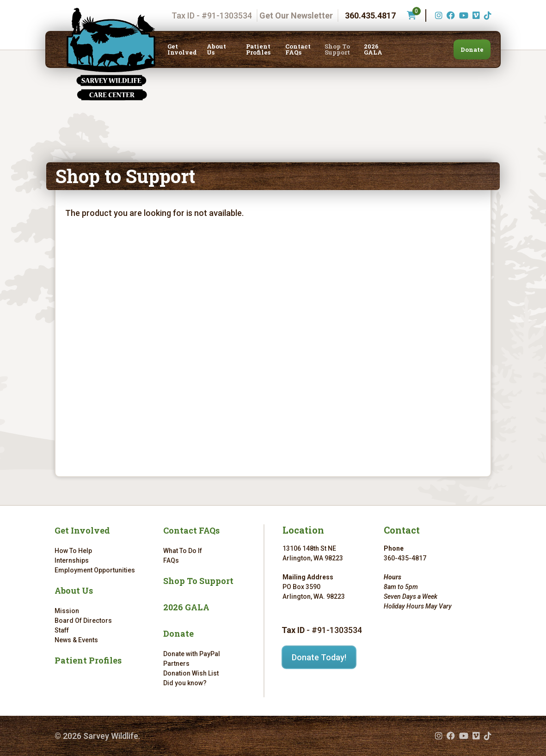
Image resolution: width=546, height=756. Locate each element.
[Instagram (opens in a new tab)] (438, 15)
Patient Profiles (258, 49)
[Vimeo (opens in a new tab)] (475, 15)
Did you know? (185, 683)
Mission (67, 611)
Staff (62, 630)
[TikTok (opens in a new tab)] (487, 15)
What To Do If (183, 551)
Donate (472, 49)
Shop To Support (337, 49)
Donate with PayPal (192, 654)
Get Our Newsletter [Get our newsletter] (296, 15)
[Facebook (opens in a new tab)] (450, 15)
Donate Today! (319, 657)
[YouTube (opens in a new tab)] (463, 15)
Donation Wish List (191, 673)
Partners (176, 664)
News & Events (76, 640)
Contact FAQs (298, 49)
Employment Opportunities (95, 570)
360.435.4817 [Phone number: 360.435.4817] (370, 15)
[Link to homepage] (111, 54)
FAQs (171, 560)
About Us (216, 49)
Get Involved (182, 49)
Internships (72, 560)
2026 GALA (373, 49)
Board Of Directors (83, 621)
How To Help (73, 551)
